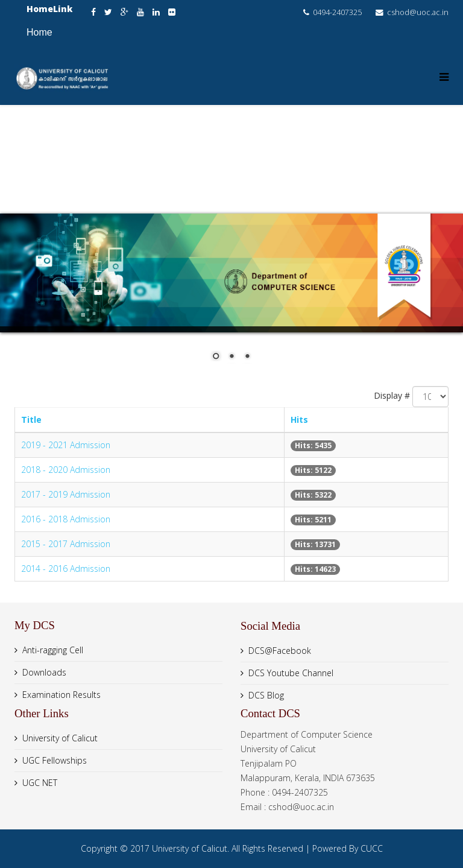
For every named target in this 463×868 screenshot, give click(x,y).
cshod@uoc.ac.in (418, 12)
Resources (163, 186)
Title (31, 420)
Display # (392, 395)
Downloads (44, 672)
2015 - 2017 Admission (66, 544)
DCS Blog (266, 695)
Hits (299, 420)
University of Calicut (60, 738)
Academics (285, 132)
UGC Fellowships (55, 760)
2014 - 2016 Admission (66, 569)
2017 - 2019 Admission (66, 494)
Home (39, 32)
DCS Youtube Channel (291, 673)
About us (208, 132)
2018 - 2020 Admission (66, 470)
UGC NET (40, 783)
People (356, 132)
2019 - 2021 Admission (66, 445)
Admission (243, 186)
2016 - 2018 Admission (66, 519)
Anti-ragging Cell (53, 650)
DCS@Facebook (280, 651)
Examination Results (61, 695)
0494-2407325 (337, 12)
